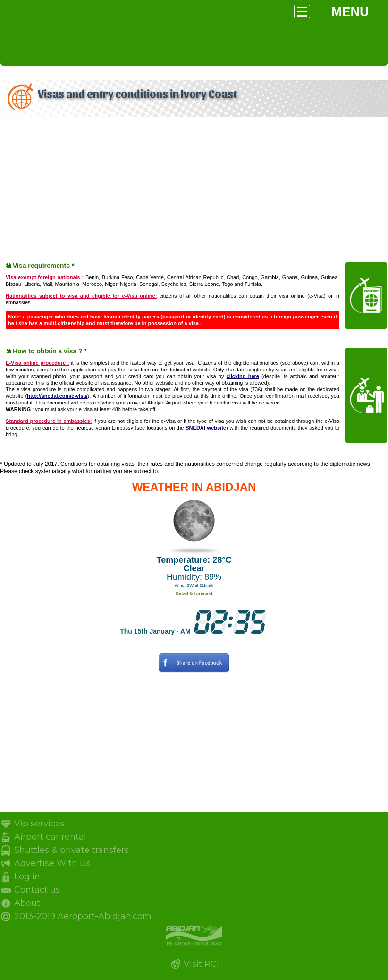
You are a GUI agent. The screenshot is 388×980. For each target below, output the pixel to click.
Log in (27, 877)
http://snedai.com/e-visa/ (57, 396)
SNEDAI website (206, 428)
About (27, 903)
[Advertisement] (194, 190)
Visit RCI (201, 964)
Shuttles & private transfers (72, 850)
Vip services (39, 824)
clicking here (243, 376)
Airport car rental (50, 837)
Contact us (37, 890)
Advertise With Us (52, 863)
